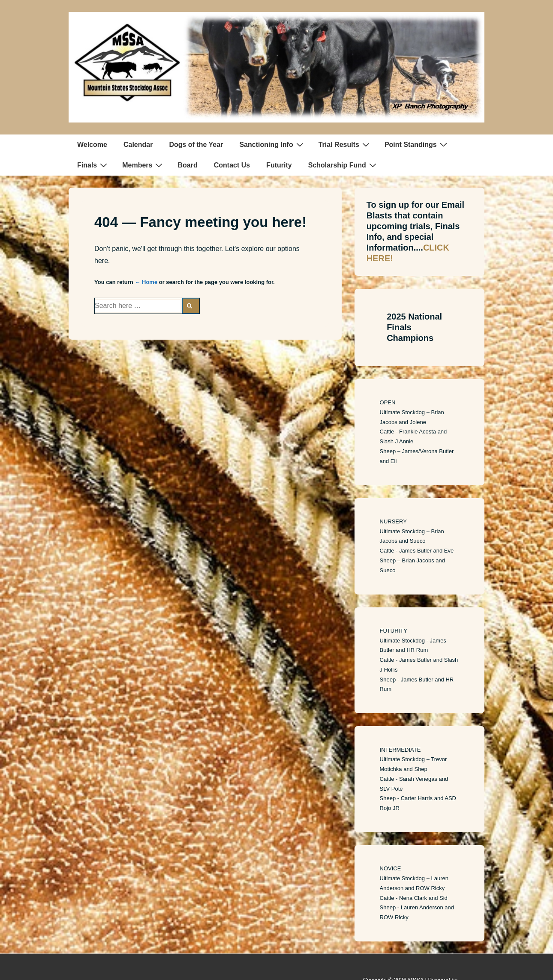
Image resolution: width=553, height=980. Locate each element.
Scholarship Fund (343, 165)
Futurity (279, 165)
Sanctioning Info (272, 144)
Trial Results (345, 144)
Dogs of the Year (196, 145)
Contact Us (232, 165)
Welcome (92, 145)
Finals (93, 165)
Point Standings (417, 144)
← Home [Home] (146, 282)
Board (187, 165)
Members (143, 165)
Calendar (138, 145)
